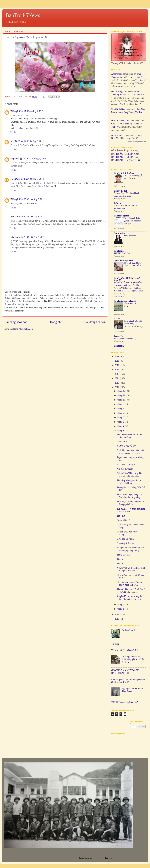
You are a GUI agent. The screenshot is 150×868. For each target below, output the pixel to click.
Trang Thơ (119, 336)
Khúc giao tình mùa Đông (125, 338)
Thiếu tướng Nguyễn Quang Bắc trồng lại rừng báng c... (130, 496)
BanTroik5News (23, 15)
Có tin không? (123, 520)
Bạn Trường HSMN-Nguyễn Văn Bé (127, 279)
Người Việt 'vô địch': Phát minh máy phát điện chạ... (131, 569)
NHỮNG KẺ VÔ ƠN (127, 446)
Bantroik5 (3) (120, 191)
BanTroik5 (119, 346)
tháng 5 (121, 422)
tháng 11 (121, 395)
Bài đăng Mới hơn (16, 322)
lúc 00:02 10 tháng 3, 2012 (33, 199)
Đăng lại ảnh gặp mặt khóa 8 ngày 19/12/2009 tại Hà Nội (133, 324)
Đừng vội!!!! (123, 441)
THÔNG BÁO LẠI (122, 253)
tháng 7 (121, 413)
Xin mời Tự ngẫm (125, 469)
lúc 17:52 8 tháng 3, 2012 (32, 111)
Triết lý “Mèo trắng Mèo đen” (125, 702)
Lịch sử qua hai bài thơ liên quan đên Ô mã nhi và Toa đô (128, 681)
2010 (117, 619)
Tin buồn (121, 516)
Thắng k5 (15, 111)
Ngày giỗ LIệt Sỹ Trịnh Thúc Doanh (132, 690)
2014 (117, 378)
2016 (117, 370)
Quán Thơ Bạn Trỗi (123, 261)
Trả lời (13, 132)
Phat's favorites (130, 236)
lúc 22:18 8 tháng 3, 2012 (32, 141)
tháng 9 (121, 404)
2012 (117, 387)
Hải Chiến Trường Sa (126, 464)
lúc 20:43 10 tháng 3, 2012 (33, 237)
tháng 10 (122, 400)
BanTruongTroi (121, 216)
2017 (117, 365)
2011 (117, 614)
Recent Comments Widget (139, 142)
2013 (117, 383)
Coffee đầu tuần (129, 630)
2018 (117, 361)
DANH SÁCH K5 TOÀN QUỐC (126, 160)
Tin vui (120, 559)
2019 (117, 356)
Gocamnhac (120, 233)
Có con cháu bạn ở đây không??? (127, 533)
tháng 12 (122, 391)
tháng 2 (121, 604)
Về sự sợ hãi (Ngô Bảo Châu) (125, 650)
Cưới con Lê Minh (125, 539)
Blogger (109, 858)
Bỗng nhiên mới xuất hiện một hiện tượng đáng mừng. (131, 549)
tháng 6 (121, 417)
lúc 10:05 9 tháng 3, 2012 (34, 159)
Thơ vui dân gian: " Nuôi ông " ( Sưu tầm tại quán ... (131, 591)
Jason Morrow (85, 858)
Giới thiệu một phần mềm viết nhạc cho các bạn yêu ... (130, 452)
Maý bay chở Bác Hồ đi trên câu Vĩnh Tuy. (130, 436)
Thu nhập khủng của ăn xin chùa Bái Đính (129, 482)
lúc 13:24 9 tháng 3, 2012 (32, 179)
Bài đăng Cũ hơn (95, 322)
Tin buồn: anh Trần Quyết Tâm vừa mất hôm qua (132, 221)
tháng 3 (121, 431)
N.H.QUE (15, 141)
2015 (117, 374)
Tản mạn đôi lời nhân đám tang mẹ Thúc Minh (131, 510)
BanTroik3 (119, 251)
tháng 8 (121, 409)
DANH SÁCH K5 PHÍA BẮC (125, 157)
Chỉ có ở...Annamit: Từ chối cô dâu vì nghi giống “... (131, 583)
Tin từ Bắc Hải (123, 555)
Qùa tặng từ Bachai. (126, 543)
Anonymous (117, 74)
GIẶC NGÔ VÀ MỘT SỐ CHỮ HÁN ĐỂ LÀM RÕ (126, 672)
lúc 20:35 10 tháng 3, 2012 (33, 217)
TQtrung (15, 159)
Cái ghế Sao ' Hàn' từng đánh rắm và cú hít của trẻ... (130, 475)
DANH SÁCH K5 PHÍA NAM (125, 154)
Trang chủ (56, 322)
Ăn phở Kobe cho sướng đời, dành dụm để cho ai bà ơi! (130, 598)
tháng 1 (121, 609)
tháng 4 (121, 426)
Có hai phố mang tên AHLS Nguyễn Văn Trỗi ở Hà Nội (133, 659)
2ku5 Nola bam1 (119, 109)
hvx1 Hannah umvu (121, 121)
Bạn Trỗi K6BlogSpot (124, 173)
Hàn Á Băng (117, 92)
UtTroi (117, 319)
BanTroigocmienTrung (125, 301)
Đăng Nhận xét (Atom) (24, 329)
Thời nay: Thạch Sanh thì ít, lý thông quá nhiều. (131, 503)
